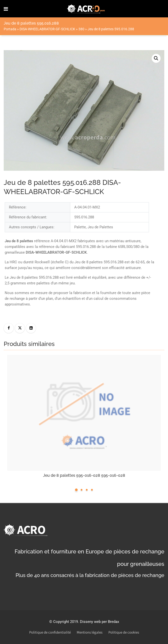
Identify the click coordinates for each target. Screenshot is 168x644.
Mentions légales (90, 632)
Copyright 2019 (66, 622)
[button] (156, 58)
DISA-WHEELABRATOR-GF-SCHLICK (47, 29)
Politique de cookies (124, 632)
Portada (10, 29)
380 (81, 29)
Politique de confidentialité (50, 632)
